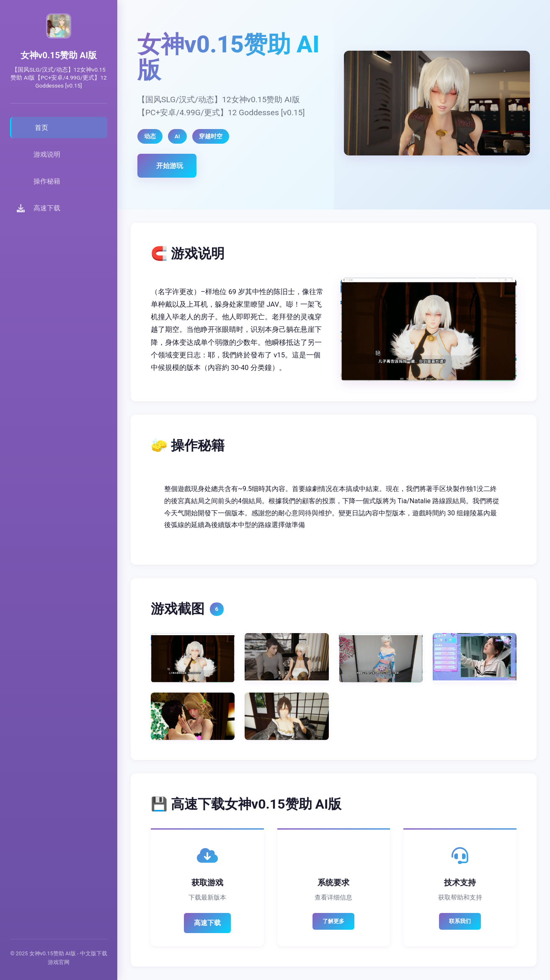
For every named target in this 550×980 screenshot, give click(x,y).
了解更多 (333, 921)
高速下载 (207, 923)
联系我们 (460, 921)
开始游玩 (170, 166)
